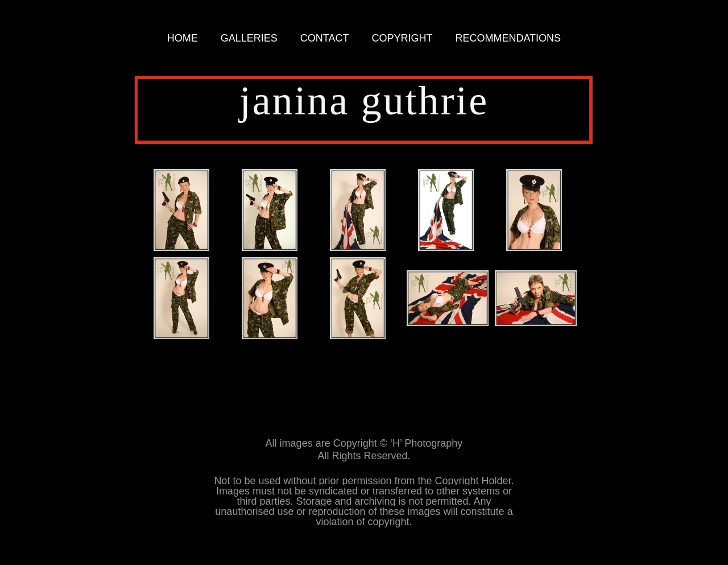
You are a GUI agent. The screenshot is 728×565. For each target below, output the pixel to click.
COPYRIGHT (402, 38)
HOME (183, 38)
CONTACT (325, 38)
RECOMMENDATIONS (508, 38)
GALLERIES (249, 38)
